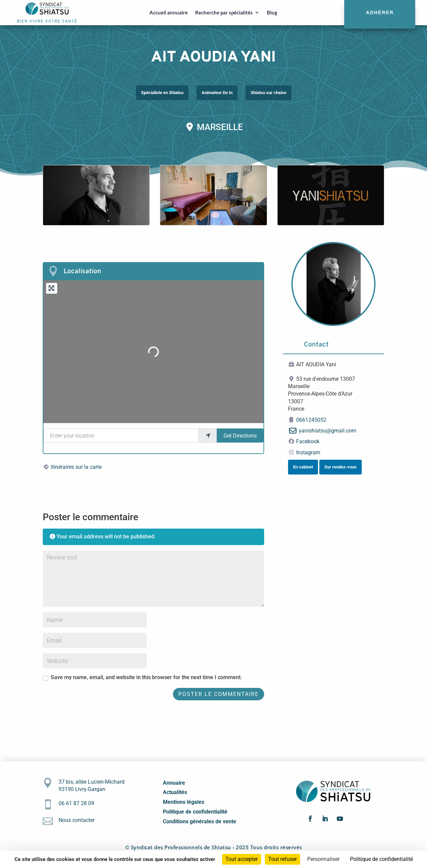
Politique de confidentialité (195, 812)
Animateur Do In (217, 93)
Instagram (308, 452)
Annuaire (174, 783)
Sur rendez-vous (341, 467)
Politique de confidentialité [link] (381, 859)
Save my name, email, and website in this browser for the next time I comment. (146, 677)
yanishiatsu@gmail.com (328, 431)
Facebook (308, 441)
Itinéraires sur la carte (76, 467)
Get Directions (240, 436)
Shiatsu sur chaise (269, 93)
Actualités (175, 792)
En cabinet (303, 467)
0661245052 (311, 420)
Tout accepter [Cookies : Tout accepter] (242, 859)
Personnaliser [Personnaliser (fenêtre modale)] (323, 859)
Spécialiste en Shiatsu (162, 93)
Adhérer (380, 12)
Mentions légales (184, 802)
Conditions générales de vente (200, 821)
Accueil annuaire (169, 12)
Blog (272, 12)
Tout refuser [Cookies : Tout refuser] (282, 859)
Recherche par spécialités (224, 12)
